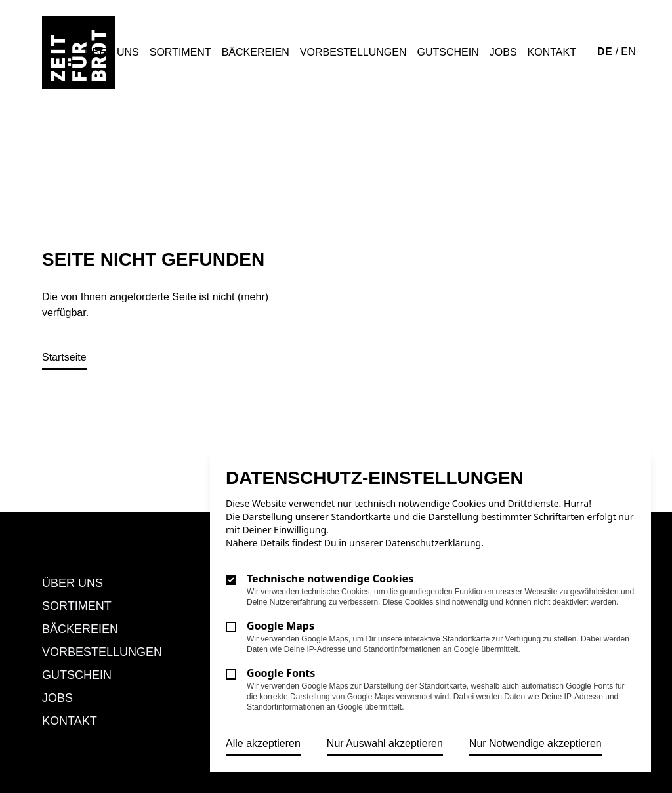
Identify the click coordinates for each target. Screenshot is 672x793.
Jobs (503, 52)
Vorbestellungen (353, 52)
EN (628, 51)
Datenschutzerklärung (433, 543)
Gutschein (448, 52)
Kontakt (552, 52)
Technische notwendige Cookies (330, 579)
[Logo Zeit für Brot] (78, 52)
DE (606, 51)
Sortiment (180, 52)
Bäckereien (256, 52)
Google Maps (281, 626)
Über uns (112, 52)
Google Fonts (281, 673)
